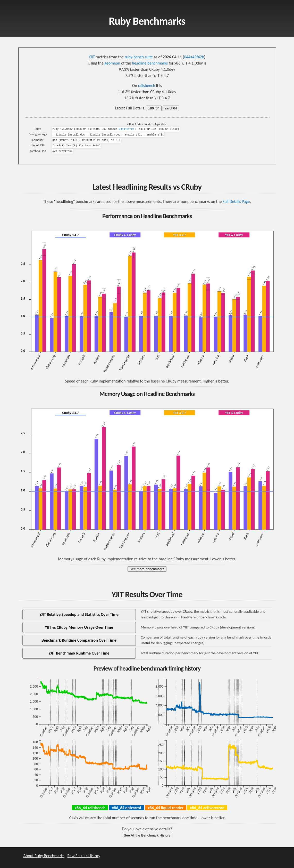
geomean (112, 63)
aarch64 (171, 108)
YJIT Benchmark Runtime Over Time (79, 653)
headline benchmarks (150, 63)
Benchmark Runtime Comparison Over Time (79, 640)
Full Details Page (236, 201)
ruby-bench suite (139, 57)
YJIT (92, 57)
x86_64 (154, 108)
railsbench (146, 86)
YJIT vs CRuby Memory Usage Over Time (79, 627)
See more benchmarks (147, 569)
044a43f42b (194, 57)
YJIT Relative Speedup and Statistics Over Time (79, 614)
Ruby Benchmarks (147, 21)
